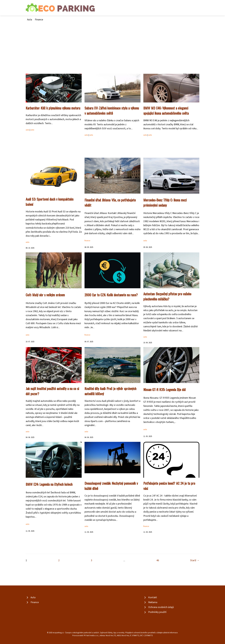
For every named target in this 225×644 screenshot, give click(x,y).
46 (158, 560)
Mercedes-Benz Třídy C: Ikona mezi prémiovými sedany (165, 202)
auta (27, 130)
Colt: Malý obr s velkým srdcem (45, 295)
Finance (39, 20)
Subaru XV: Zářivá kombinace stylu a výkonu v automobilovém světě (112, 110)
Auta (30, 20)
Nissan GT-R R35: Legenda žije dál (165, 389)
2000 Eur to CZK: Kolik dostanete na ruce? (111, 295)
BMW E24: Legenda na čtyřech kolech (49, 484)
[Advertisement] (113, 43)
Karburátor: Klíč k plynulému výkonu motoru (53, 108)
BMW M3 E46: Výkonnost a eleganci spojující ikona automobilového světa (166, 110)
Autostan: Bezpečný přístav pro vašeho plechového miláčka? (167, 296)
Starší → (195, 560)
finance (87, 241)
